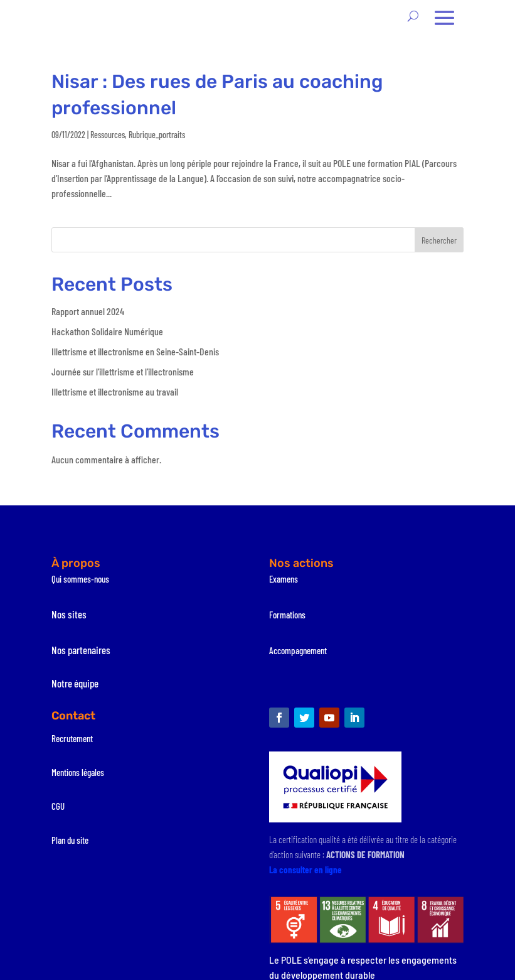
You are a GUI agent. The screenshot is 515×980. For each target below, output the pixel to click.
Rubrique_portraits (157, 135)
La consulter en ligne (305, 870)
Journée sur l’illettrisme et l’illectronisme (123, 371)
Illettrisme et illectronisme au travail (115, 391)
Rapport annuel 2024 (88, 311)
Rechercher (439, 240)
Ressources (108, 135)
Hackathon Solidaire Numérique (107, 331)
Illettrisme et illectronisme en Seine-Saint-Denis (135, 351)
